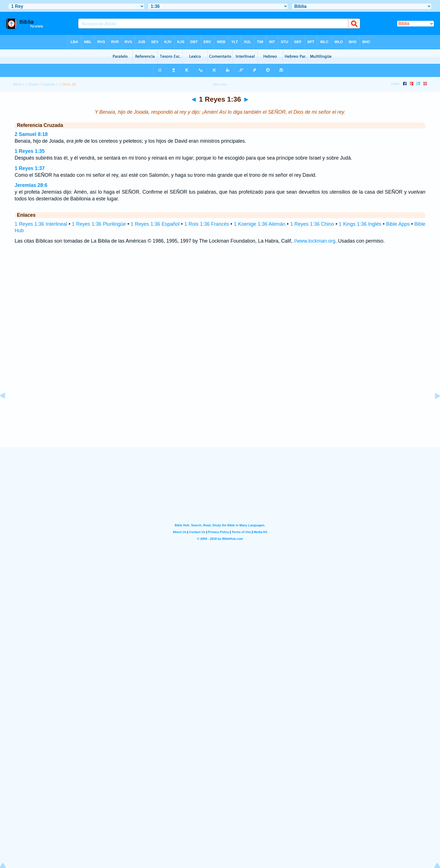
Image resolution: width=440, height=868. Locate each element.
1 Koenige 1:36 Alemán (259, 224)
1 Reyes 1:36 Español (155, 224)
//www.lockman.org (315, 241)
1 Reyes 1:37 (30, 168)
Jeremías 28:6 (31, 185)
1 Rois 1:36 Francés (207, 224)
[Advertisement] (220, 412)
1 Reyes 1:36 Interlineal (41, 224)
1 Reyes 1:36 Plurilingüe (99, 224)
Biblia (17, 84)
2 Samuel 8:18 (31, 134)
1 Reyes (32, 84)
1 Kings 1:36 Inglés (360, 224)
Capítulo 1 (50, 84)
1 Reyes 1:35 (30, 151)
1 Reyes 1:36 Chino (312, 224)
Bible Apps (398, 224)
